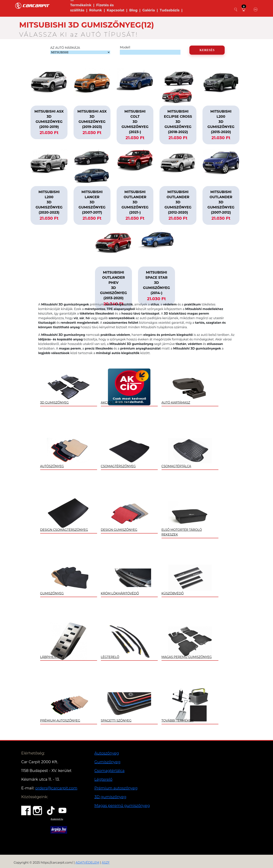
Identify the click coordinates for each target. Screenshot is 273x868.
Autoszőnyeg (107, 753)
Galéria (149, 10)
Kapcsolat (116, 10)
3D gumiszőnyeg (110, 797)
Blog (133, 10)
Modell (125, 47)
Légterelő (103, 779)
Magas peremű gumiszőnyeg (122, 806)
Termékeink (81, 5)
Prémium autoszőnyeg (116, 788)
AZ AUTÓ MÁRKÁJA (65, 48)
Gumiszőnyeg (107, 762)
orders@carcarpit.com (56, 788)
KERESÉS (207, 50)
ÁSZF (106, 863)
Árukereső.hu (57, 819)
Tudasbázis (170, 10)
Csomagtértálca (109, 771)
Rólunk (96, 10)
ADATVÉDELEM (87, 863)
